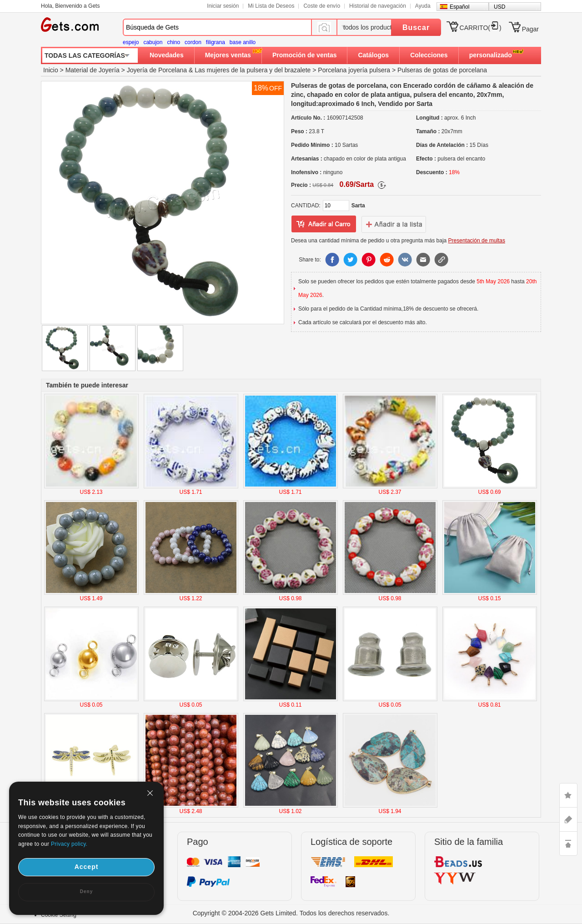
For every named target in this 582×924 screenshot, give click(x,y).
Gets (70, 25)
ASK (568, 819)
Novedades (167, 55)
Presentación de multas (477, 241)
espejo (131, 42)
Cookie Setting (59, 915)
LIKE (568, 795)
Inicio (51, 70)
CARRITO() (481, 28)
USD (499, 7)
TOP (568, 844)
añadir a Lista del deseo (324, 224)
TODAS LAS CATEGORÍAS (85, 55)
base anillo (243, 42)
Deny (86, 891)
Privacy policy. (69, 844)
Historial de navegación (378, 6)
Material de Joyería (93, 70)
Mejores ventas (228, 55)
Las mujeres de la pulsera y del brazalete (253, 70)
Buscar (416, 28)
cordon (193, 42)
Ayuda (423, 6)
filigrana (216, 42)
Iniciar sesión (223, 6)
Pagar (530, 29)
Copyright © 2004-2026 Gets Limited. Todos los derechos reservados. (291, 913)
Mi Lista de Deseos (271, 6)
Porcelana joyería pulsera (354, 70)
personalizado (491, 55)
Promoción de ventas (305, 55)
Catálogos (373, 55)
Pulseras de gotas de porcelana (442, 70)
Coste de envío (322, 6)
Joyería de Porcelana (157, 70)
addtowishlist (394, 224)
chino (173, 42)
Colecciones (429, 55)
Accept (87, 867)
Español (459, 7)
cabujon (153, 42)
